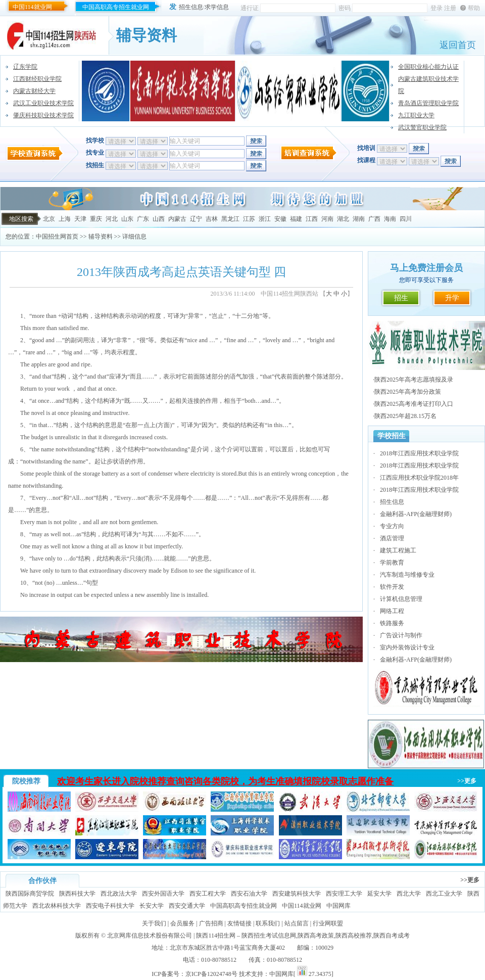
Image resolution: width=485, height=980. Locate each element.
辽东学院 (25, 67)
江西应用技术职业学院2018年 (419, 478)
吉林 (212, 219)
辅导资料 (101, 237)
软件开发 (392, 587)
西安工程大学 (208, 894)
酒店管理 (392, 538)
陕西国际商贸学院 (30, 894)
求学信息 (217, 7)
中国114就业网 (32, 7)
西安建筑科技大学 (297, 894)
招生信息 (191, 7)
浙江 (265, 219)
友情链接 (239, 923)
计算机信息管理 (401, 599)
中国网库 (338, 906)
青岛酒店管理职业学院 (428, 103)
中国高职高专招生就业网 (116, 7)
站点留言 (297, 923)
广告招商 (211, 923)
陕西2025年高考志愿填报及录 (414, 380)
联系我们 (268, 923)
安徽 (280, 219)
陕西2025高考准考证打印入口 (414, 404)
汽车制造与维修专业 (407, 575)
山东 (127, 219)
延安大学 (379, 894)
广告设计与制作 (401, 635)
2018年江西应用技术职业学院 (419, 453)
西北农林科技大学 (57, 906)
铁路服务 (392, 623)
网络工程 (392, 611)
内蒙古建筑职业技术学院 (428, 85)
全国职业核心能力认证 (428, 67)
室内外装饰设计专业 (407, 647)
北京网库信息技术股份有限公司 (150, 936)
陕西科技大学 (77, 894)
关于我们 (154, 923)
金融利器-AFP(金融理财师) (416, 514)
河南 (327, 219)
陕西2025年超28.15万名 (405, 416)
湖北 (343, 219)
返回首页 (458, 45)
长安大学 (152, 906)
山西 (159, 219)
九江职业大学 (416, 115)
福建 (296, 219)
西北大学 (409, 894)
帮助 (474, 8)
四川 (406, 219)
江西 (312, 219)
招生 (401, 298)
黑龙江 (230, 219)
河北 (112, 219)
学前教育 (392, 563)
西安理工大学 (344, 894)
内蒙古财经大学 (34, 91)
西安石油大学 (249, 894)
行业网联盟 (328, 923)
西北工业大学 (444, 894)
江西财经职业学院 (37, 79)
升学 (452, 298)
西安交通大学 (187, 906)
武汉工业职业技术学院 (43, 103)
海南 (390, 219)
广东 (143, 219)
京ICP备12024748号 (211, 974)
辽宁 (196, 219)
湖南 (359, 219)
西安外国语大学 (163, 894)
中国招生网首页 (57, 237)
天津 (80, 219)
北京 (49, 219)
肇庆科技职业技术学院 (43, 115)
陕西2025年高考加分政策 (408, 392)
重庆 (96, 219)
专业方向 (392, 526)
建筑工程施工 (398, 550)
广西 (374, 219)
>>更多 (467, 781)
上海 (65, 219)
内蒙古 (177, 219)
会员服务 (182, 923)
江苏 (249, 219)
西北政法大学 (119, 894)
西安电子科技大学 (110, 906)
